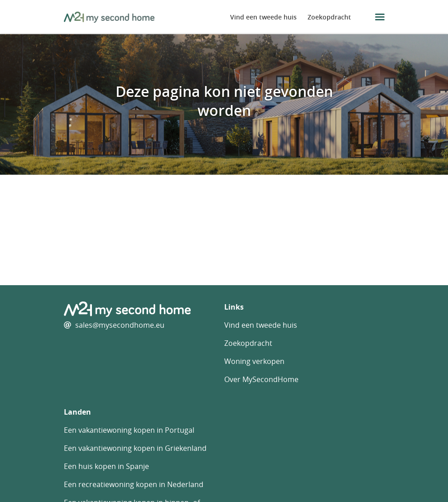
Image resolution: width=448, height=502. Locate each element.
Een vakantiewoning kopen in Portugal (129, 430)
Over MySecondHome (261, 379)
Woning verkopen (254, 361)
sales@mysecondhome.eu (120, 325)
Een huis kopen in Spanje (106, 466)
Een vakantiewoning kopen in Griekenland (135, 448)
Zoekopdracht (329, 17)
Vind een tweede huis (263, 17)
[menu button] (380, 17)
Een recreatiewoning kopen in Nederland (134, 484)
